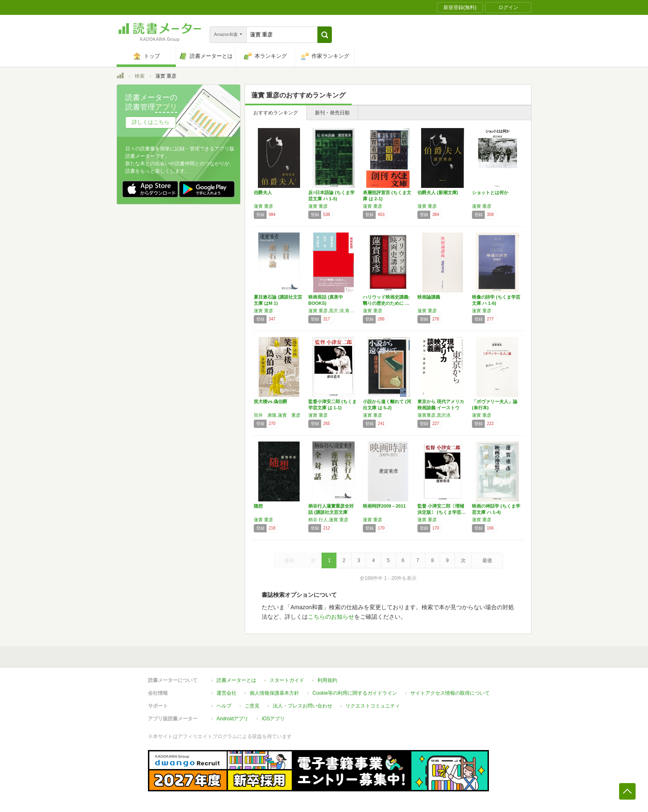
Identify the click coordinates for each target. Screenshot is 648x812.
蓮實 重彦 (263, 206)
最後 (487, 560)
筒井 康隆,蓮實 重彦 (277, 415)
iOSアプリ (273, 719)
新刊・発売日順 (332, 113)
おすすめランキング (276, 113)
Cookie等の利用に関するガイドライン (355, 693)
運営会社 (226, 693)
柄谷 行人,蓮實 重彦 (328, 520)
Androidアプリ (232, 719)
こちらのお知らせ (331, 617)
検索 (140, 76)
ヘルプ (224, 706)
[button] (325, 35)
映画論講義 (429, 297)
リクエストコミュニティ (373, 706)
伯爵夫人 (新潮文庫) (438, 192)
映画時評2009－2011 (384, 506)
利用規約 (327, 680)
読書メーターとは (236, 680)
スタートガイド (287, 680)
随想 (258, 506)
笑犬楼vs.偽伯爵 (270, 401)
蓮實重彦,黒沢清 (434, 415)
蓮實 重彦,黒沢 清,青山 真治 (334, 311)
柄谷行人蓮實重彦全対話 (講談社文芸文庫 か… (331, 512)
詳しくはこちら (151, 122)
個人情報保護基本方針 (274, 693)
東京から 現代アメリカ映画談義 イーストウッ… (441, 408)
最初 (289, 560)
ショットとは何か (490, 192)
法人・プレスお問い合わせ (303, 706)
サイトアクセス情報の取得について (450, 693)
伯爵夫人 (263, 192)
